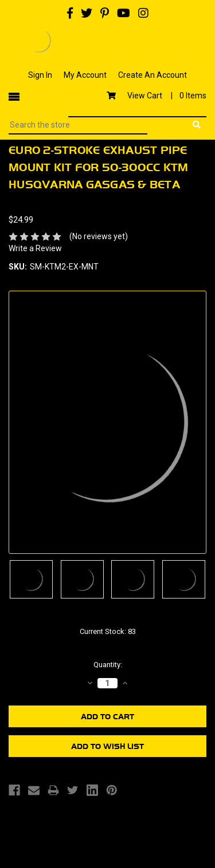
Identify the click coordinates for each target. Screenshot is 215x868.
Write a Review (35, 248)
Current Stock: (108, 631)
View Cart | (157, 96)
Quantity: (108, 665)
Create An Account (153, 75)
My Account (85, 75)
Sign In (40, 75)
